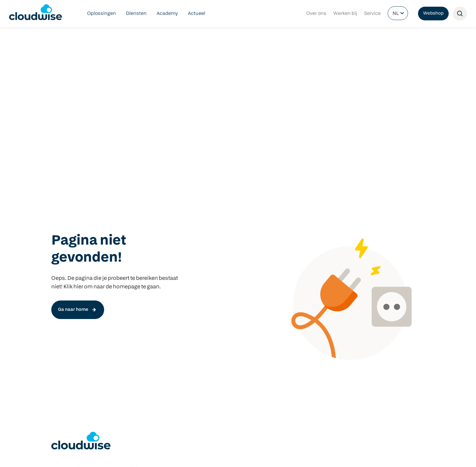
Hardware (294, 270)
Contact (174, 456)
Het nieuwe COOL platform (158, 290)
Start (134, 299)
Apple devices (298, 309)
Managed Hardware (73, 338)
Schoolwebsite (222, 309)
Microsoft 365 (221, 299)
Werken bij (345, 14)
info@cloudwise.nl (72, 407)
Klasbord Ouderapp (228, 280)
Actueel (197, 14)
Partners (153, 456)
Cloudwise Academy (74, 348)
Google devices (300, 299)
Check (136, 309)
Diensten (136, 14)
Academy (167, 14)
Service (372, 14)
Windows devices (302, 290)
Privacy (134, 456)
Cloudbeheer (66, 328)
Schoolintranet (222, 319)
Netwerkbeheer (69, 319)
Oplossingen (102, 14)
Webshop (433, 14)
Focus (135, 328)
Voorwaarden (109, 456)
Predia (290, 280)
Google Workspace (227, 290)
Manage (138, 319)
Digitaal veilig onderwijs (78, 280)
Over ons (316, 14)
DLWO (58, 309)
